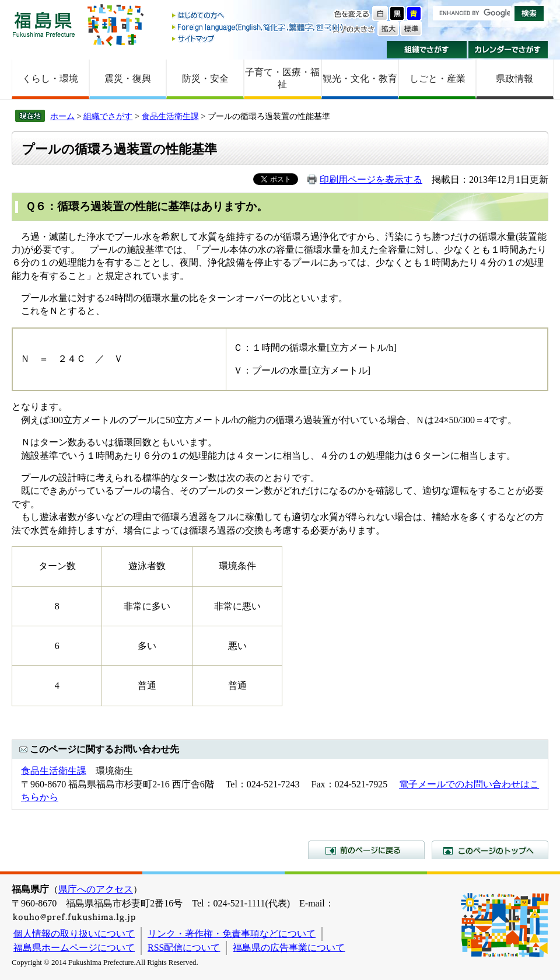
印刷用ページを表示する (371, 179)
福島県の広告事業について (289, 948)
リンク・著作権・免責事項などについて (232, 934)
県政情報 (514, 79)
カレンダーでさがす (508, 50)
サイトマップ (258, 38)
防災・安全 (205, 79)
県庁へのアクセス (96, 889)
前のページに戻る (366, 850)
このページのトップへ (490, 850)
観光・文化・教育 (360, 79)
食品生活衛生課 (170, 116)
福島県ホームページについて (74, 948)
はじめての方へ (258, 16)
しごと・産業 (437, 79)
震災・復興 (128, 79)
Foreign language (258, 27)
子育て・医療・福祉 (282, 78)
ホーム (62, 116)
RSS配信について (184, 948)
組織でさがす (427, 50)
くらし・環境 (50, 79)
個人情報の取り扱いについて (74, 934)
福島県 (44, 24)
